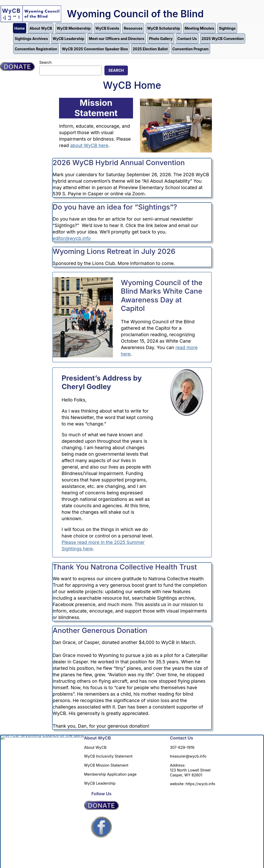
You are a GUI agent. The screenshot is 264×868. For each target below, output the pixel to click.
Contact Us (187, 39)
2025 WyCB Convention (223, 39)
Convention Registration (36, 49)
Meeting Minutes (199, 28)
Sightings (227, 28)
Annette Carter (138, 852)
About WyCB (41, 28)
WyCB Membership (74, 28)
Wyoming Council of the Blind (135, 14)
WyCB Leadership (68, 39)
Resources (133, 28)
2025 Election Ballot (150, 49)
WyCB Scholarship (164, 28)
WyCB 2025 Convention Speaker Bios (95, 49)
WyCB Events (107, 28)
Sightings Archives (31, 39)
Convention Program (191, 49)
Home (20, 28)
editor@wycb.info (72, 238)
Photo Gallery (161, 39)
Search (46, 62)
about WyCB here (89, 145)
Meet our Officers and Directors (117, 39)
